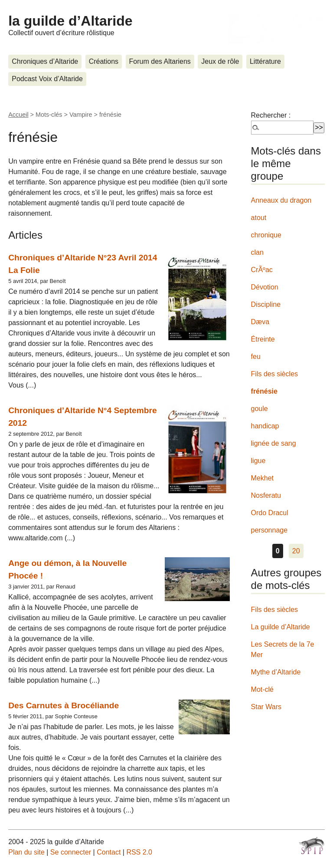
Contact (109, 852)
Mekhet (262, 478)
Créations (104, 61)
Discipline (266, 304)
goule (260, 409)
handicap (265, 426)
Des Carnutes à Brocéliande (64, 705)
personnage (269, 530)
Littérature (265, 61)
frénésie (264, 391)
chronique (266, 235)
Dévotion (265, 287)
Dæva (260, 322)
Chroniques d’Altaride (45, 61)
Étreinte (263, 339)
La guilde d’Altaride (281, 627)
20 (296, 551)
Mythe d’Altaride (276, 672)
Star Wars (266, 707)
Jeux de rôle (220, 61)
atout (259, 218)
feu (256, 357)
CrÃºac (262, 270)
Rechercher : (271, 115)
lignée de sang (274, 443)
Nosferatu (266, 495)
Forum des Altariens (160, 61)
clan (257, 252)
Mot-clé (262, 689)
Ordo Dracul (270, 513)
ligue (258, 461)
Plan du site (26, 852)
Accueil (18, 115)
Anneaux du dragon (281, 200)
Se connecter (71, 852)
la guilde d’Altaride (70, 21)
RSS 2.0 (139, 852)
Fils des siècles (274, 374)
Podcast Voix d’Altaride (47, 79)
